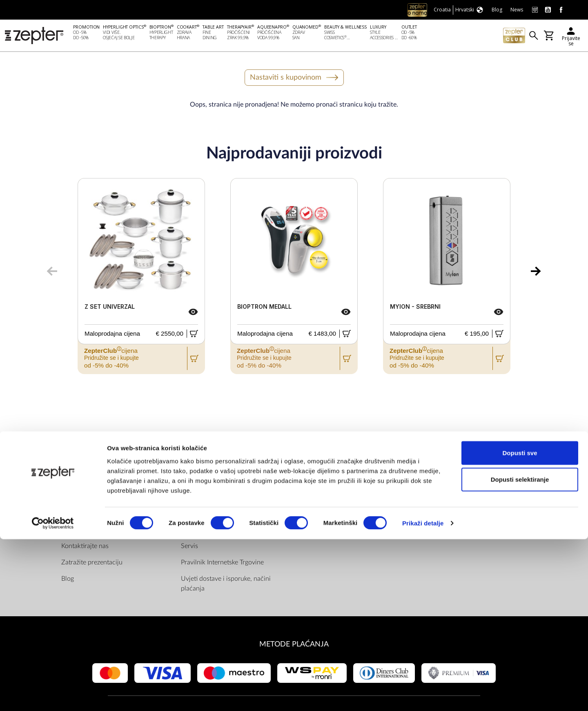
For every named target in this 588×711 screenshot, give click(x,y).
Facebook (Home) (336, 499)
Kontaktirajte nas (85, 548)
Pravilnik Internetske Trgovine (222, 564)
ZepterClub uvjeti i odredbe (220, 531)
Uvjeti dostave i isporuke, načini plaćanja (226, 585)
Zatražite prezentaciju (92, 564)
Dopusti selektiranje (520, 651)
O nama (72, 499)
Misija (70, 515)
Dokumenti (197, 499)
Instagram (325, 531)
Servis (189, 548)
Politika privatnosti (207, 515)
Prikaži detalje (423, 695)
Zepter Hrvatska (84, 531)
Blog (68, 580)
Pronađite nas (330, 482)
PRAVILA (196, 482)
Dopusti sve (520, 624)
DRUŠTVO (79, 482)
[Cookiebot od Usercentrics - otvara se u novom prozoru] (53, 695)
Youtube (323, 515)
